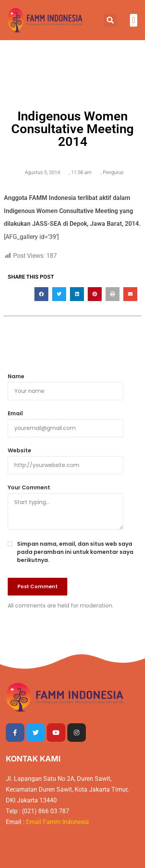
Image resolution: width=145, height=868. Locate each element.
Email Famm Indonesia (58, 822)
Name (16, 376)
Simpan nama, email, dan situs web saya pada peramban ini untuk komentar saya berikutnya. (75, 552)
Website (20, 450)
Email (15, 413)
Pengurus (113, 172)
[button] (110, 20)
